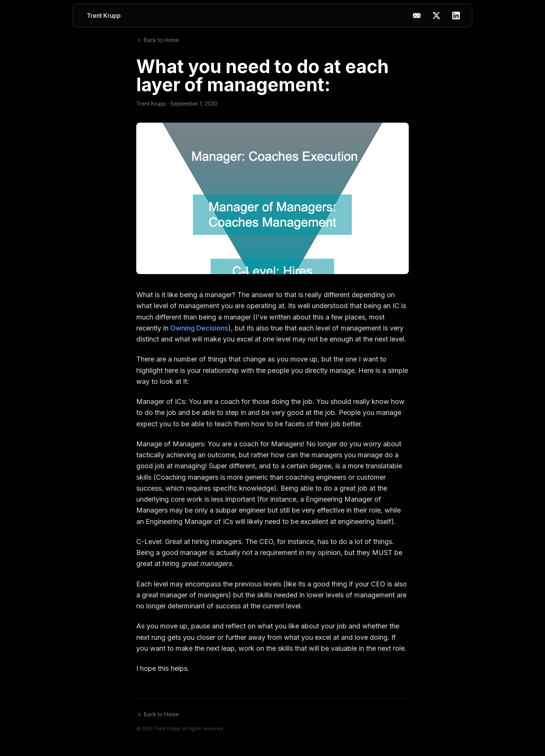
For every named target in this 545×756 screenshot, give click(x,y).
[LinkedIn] (456, 16)
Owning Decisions (199, 328)
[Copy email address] (417, 16)
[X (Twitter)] (436, 16)
